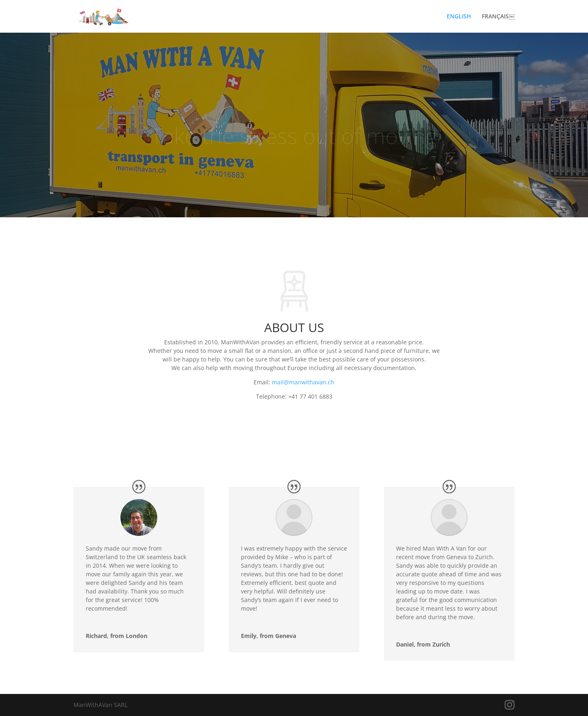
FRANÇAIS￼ (498, 17)
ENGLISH (459, 17)
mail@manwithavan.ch (303, 382)
